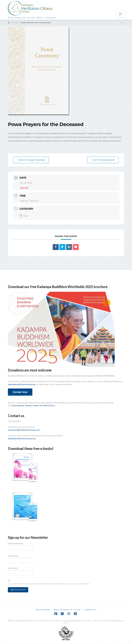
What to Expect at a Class (67, 610)
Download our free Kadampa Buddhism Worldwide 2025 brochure (58, 287)
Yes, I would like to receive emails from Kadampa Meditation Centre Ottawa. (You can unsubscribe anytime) (49, 584)
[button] (120, 14)
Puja (24, 216)
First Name (14, 556)
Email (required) (16, 543)
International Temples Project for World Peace (33, 406)
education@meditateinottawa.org (24, 430)
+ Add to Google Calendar (32, 160)
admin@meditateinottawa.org (22, 384)
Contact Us (91, 610)
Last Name (14, 568)
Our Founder (43, 610)
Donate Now (20, 392)
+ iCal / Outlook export (102, 160)
